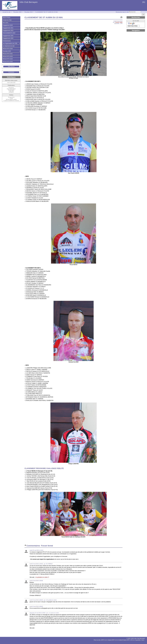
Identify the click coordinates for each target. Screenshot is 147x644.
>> (143, 14)
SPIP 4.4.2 (104, 640)
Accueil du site (6, 12)
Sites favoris (11, 66)
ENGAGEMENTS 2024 (9, 33)
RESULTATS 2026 (8, 49)
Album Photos (6, 18)
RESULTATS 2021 (8, 54)
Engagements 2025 (8, 36)
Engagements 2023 (8, 30)
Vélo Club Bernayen (28, 2)
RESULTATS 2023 (8, 56)
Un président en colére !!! (42, 577)
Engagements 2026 (8, 38)
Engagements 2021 (8, 28)
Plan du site (97, 640)
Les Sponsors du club (9, 46)
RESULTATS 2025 (8, 62)
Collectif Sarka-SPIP (124, 640)
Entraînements (7, 41)
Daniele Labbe (119, 22)
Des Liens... (6, 23)
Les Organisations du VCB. (10, 43)
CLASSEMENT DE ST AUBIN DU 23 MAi (46, 12)
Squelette (138, 640)
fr (144, 2)
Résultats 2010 (29, 12)
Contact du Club (7, 20)
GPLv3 (132, 640)
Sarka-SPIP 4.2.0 (113, 640)
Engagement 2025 (8, 25)
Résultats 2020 (17, 12)
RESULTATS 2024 (8, 59)
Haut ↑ (143, 640)
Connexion (11, 72)
